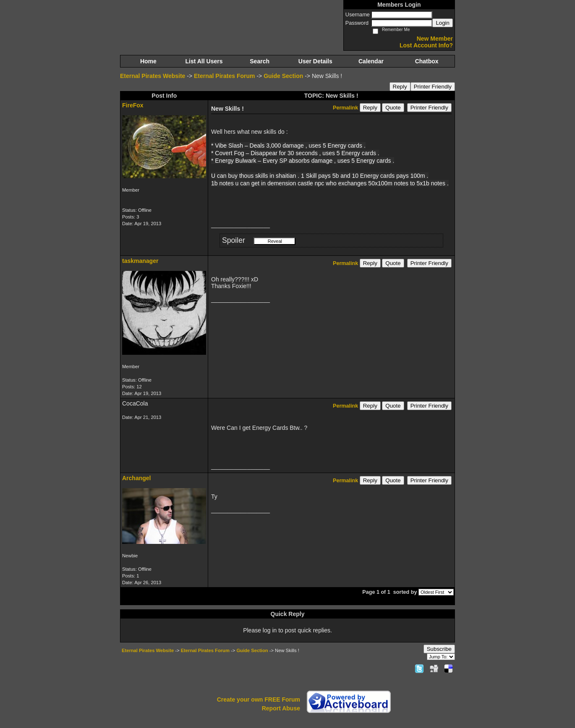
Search (260, 61)
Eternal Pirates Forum (225, 76)
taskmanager (140, 261)
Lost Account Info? (426, 45)
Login (443, 23)
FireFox (133, 105)
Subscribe (439, 649)
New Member (435, 39)
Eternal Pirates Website (153, 76)
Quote (393, 108)
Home (148, 61)
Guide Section (283, 76)
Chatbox (427, 61)
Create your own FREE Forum (259, 699)
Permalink (345, 108)
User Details (315, 61)
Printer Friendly (433, 87)
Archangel (136, 478)
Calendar (371, 61)
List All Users (204, 61)
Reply (400, 87)
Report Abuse (281, 708)
